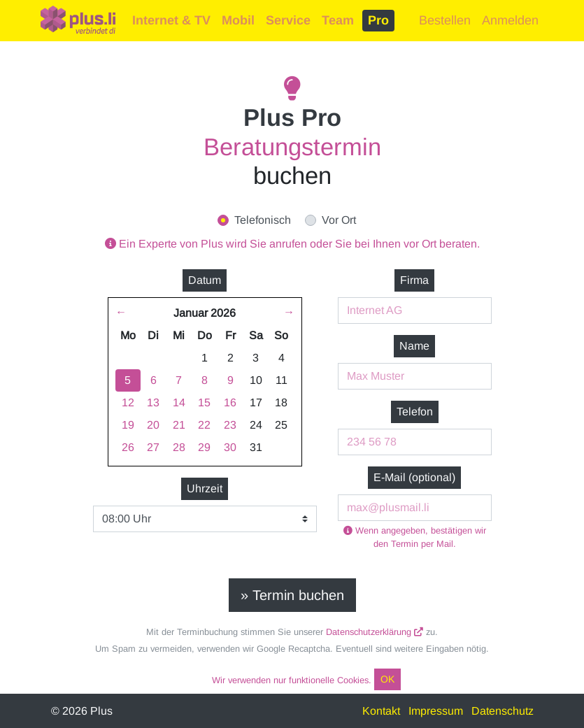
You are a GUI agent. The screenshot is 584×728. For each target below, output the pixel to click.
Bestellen (445, 20)
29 (204, 447)
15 (204, 402)
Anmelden (510, 20)
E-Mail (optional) (414, 477)
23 (230, 425)
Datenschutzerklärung (375, 632)
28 (179, 447)
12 (128, 402)
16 (230, 402)
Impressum (436, 711)
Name (414, 346)
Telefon (415, 412)
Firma (414, 280)
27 (153, 447)
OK (387, 679)
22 (204, 425)
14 (179, 402)
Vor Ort (339, 220)
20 (153, 425)
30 (230, 447)
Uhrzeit (205, 488)
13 (153, 402)
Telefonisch (263, 220)
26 (128, 447)
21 (179, 425)
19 (128, 425)
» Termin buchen (292, 595)
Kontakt (381, 711)
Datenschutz (503, 711)
